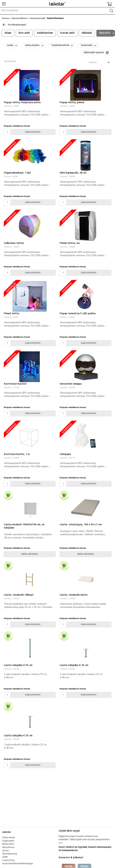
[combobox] (57, 11)
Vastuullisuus (8, 847)
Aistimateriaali (37, 18)
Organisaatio (8, 841)
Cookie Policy (8, 860)
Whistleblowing (10, 854)
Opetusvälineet (20, 18)
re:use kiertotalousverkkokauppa (17, 864)
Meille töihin (8, 844)
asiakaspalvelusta (70, 851)
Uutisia (5, 851)
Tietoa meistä (8, 838)
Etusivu (6, 18)
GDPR (5, 857)
